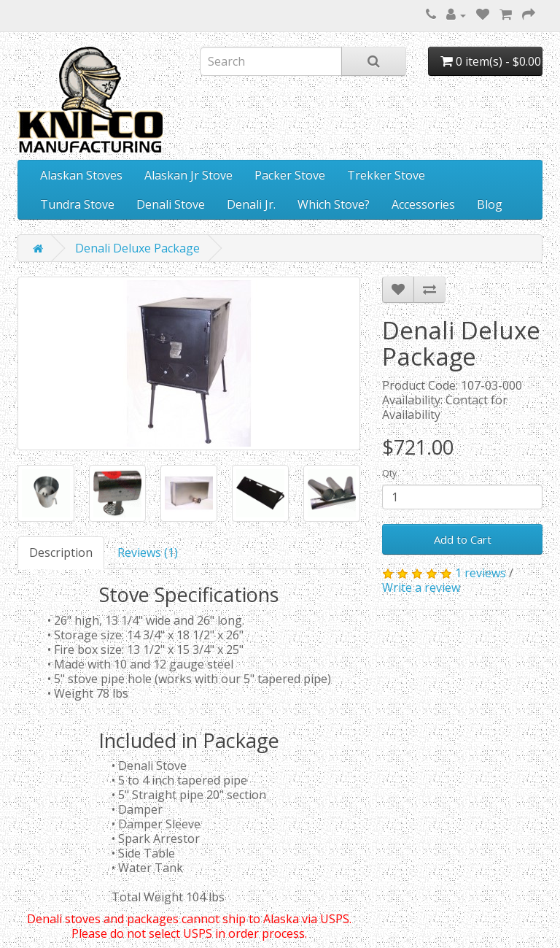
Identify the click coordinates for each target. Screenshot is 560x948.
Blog (490, 204)
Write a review (421, 587)
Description (61, 552)
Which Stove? (334, 204)
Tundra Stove (77, 204)
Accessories (423, 204)
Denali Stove (171, 204)
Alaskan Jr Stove (188, 175)
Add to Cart (463, 539)
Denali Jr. (251, 204)
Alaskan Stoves (81, 175)
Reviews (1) (148, 552)
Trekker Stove (386, 175)
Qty (389, 473)
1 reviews (481, 573)
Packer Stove (290, 175)
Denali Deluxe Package (137, 248)
